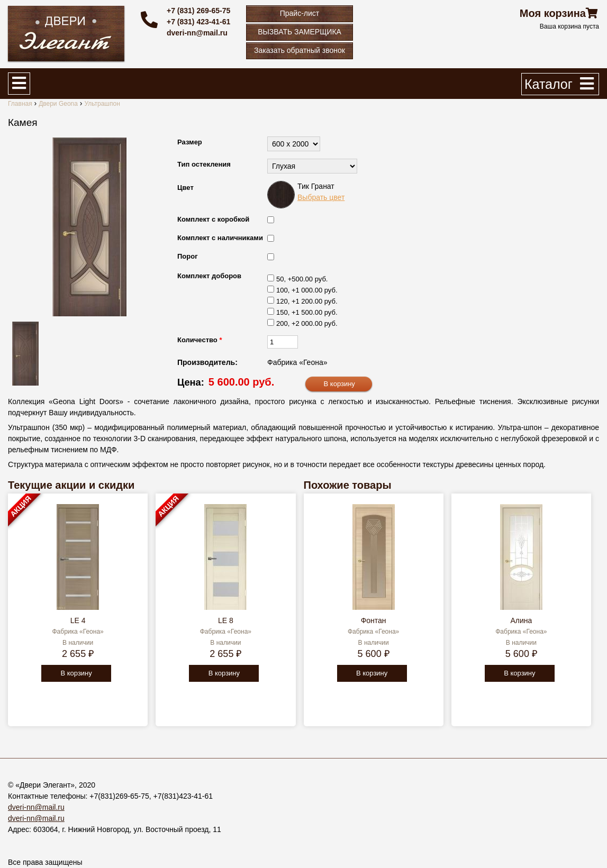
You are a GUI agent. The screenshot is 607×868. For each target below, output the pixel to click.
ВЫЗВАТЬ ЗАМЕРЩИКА (300, 32)
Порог (188, 256)
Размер (190, 142)
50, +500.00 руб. (302, 279)
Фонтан (374, 620)
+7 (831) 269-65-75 (198, 11)
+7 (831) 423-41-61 (198, 22)
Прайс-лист (300, 13)
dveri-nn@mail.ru (197, 33)
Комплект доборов (209, 276)
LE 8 (226, 620)
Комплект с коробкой (213, 219)
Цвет (185, 188)
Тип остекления (204, 164)
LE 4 (78, 620)
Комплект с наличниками (220, 238)
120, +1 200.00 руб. (307, 301)
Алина (521, 620)
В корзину (76, 673)
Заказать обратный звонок (300, 50)
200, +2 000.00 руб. (307, 323)
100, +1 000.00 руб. (307, 290)
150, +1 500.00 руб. (307, 312)
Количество (200, 340)
